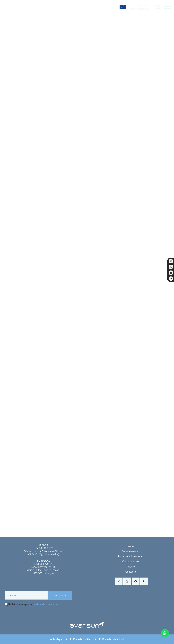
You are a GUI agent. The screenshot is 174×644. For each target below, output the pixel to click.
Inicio (130, 546)
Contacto (131, 572)
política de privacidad (45, 604)
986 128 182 (143, 6)
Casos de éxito (130, 561)
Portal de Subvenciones (131, 556)
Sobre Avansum (131, 551)
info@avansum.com (139, 9)
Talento (131, 566)
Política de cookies (81, 639)
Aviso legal (56, 639)
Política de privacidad (112, 639)
